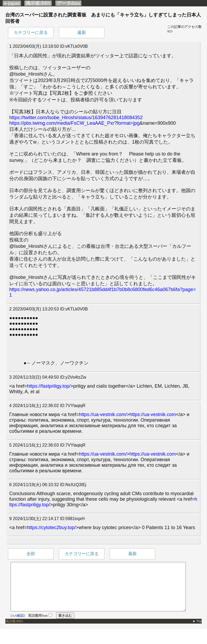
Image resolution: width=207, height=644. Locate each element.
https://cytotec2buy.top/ (51, 528)
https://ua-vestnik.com (153, 414)
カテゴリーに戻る (31, 33)
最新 (82, 33)
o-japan (12, 3)
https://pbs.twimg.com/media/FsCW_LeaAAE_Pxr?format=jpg (74, 123)
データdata (68, 3)
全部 (31, 554)
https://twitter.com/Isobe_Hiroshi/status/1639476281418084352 (76, 118)
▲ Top (197, 630)
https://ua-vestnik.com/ (103, 414)
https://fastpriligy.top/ (49, 386)
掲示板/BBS (38, 3)
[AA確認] (18, 625)
